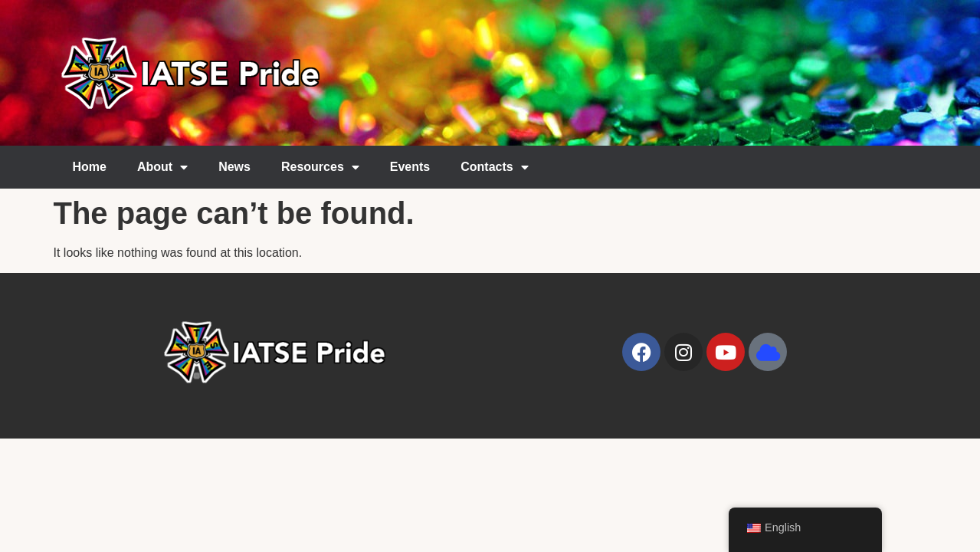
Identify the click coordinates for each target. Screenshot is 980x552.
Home (90, 167)
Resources (320, 167)
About (162, 167)
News (234, 167)
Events (410, 167)
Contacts (494, 167)
